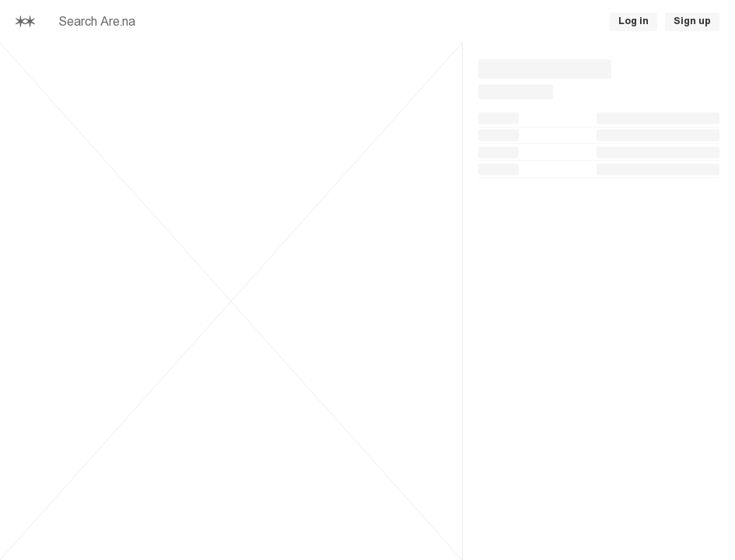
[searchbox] (199, 22)
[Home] (25, 21)
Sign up (692, 21)
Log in (633, 21)
